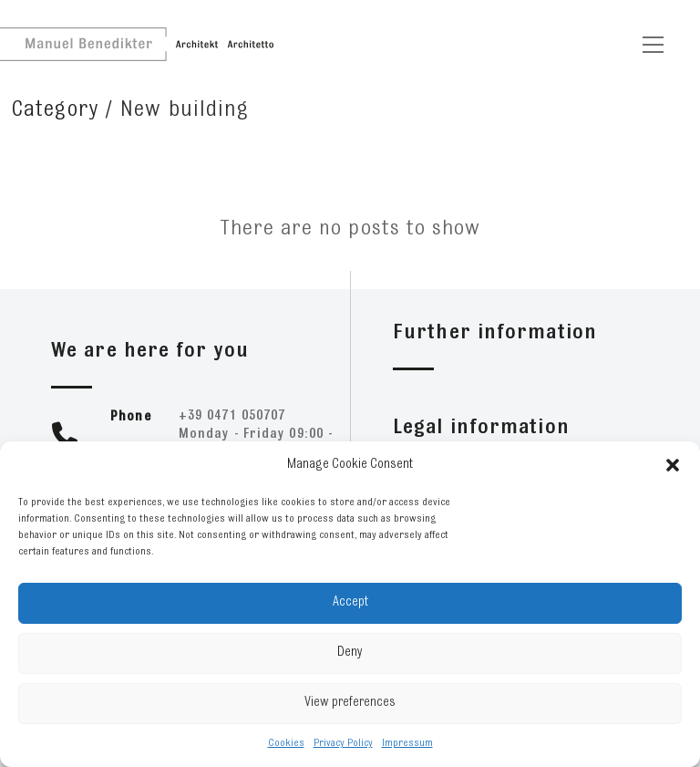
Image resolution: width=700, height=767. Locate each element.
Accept (350, 602)
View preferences (350, 703)
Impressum (407, 743)
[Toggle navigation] (653, 45)
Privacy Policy (343, 743)
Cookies (286, 743)
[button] (673, 465)
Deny (350, 653)
